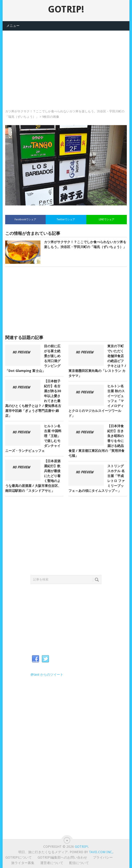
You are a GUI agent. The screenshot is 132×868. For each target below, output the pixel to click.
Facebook (36, 659)
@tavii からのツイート (47, 675)
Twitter (45, 659)
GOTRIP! (66, 9)
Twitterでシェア (66, 219)
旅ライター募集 (23, 863)
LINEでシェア (107, 219)
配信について (79, 863)
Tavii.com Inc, (101, 852)
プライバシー (103, 857)
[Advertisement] (66, 63)
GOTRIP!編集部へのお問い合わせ (62, 857)
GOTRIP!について (19, 857)
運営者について (52, 863)
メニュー (13, 26)
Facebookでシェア (25, 219)
